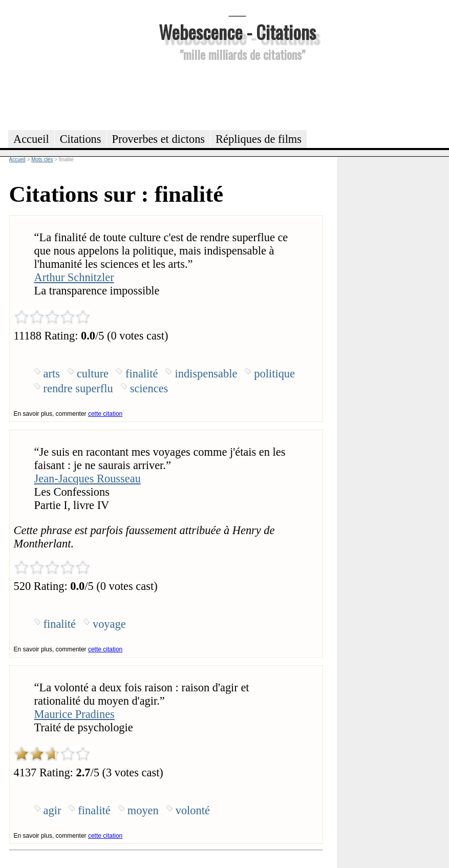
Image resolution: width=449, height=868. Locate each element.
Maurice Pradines (74, 714)
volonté (193, 810)
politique (274, 374)
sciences (149, 388)
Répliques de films (259, 139)
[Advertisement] (238, 94)
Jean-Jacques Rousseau (88, 479)
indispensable (206, 374)
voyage (109, 624)
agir (52, 810)
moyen (143, 810)
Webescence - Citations (237, 31)
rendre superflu (78, 388)
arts (52, 374)
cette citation (105, 414)
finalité (142, 374)
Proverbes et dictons (159, 139)
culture (93, 374)
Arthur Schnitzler (74, 277)
